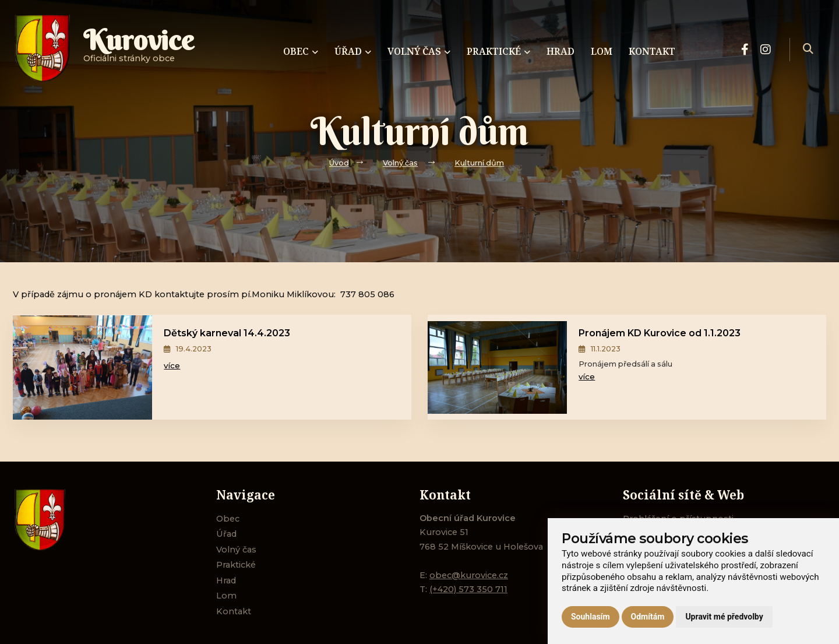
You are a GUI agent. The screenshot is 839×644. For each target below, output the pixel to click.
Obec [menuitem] (301, 51)
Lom (226, 596)
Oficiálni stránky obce (139, 49)
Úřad (226, 534)
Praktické (236, 565)
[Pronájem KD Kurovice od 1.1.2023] (497, 367)
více (172, 365)
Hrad (226, 580)
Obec (228, 519)
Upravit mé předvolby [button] (724, 617)
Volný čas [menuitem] (419, 51)
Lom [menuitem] (602, 51)
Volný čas (400, 163)
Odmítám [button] (648, 617)
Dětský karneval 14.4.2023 (227, 333)
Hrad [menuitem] (560, 51)
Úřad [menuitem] (353, 51)
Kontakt (234, 611)
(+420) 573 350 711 (468, 589)
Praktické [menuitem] (498, 51)
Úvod (339, 163)
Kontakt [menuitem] (652, 51)
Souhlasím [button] (591, 617)
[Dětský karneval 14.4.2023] (82, 367)
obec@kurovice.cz (469, 575)
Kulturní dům (479, 163)
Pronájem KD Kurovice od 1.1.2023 (660, 333)
